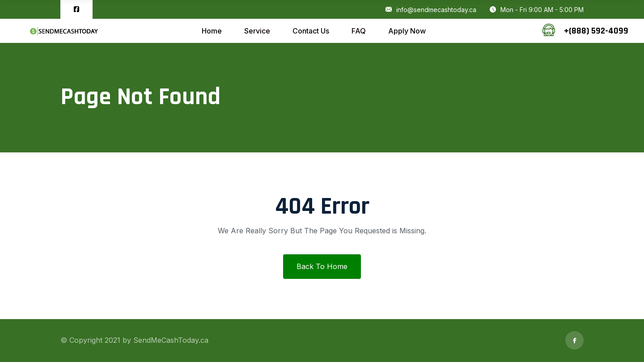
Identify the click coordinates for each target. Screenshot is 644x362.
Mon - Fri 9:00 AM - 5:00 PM (537, 10)
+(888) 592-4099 (596, 31)
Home (212, 31)
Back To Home (322, 266)
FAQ (359, 31)
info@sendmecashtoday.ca (431, 10)
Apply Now (407, 31)
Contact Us (311, 31)
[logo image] (64, 31)
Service (257, 31)
